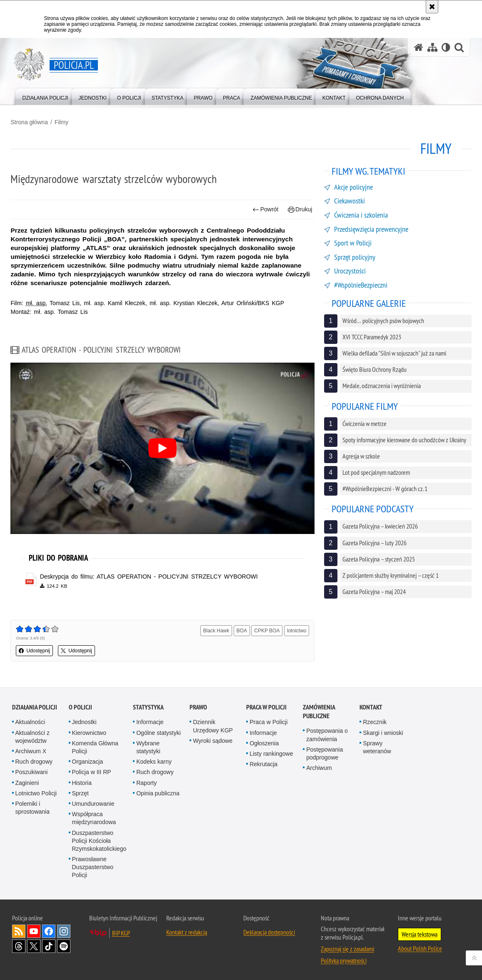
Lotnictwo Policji (36, 791)
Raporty (146, 781)
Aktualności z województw (32, 735)
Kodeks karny (154, 760)
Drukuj (300, 209)
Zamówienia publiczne (319, 710)
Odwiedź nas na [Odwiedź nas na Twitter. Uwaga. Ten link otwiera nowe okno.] (34, 944)
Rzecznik (375, 720)
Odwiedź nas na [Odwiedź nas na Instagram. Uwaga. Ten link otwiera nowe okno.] (64, 929)
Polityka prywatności (344, 958)
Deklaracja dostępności (269, 930)
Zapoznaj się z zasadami (347, 947)
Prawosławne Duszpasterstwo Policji (93, 865)
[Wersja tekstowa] (446, 47)
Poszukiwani (32, 770)
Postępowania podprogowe (325, 752)
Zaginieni (27, 781)
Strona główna (31, 121)
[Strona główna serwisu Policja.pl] (419, 47)
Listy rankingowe (271, 752)
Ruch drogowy (34, 760)
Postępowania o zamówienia (327, 733)
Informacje (150, 720)
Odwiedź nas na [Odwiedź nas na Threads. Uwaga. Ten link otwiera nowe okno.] (19, 944)
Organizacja (88, 760)
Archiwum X (31, 749)
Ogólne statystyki (159, 731)
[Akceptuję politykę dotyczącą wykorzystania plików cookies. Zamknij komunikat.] (432, 7)
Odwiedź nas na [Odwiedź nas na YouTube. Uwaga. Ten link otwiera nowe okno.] (34, 929)
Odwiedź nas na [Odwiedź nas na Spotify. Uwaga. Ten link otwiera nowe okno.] (64, 944)
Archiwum (319, 766)
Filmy (63, 121)
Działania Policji (35, 706)
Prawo (198, 706)
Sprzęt (80, 791)
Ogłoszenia (264, 742)
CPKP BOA (266, 630)
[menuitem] (45, 96)
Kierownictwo (89, 731)
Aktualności (30, 720)
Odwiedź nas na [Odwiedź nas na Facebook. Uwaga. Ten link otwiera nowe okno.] (49, 929)
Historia (82, 781)
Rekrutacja (263, 762)
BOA (241, 630)
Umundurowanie (93, 802)
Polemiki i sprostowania (33, 806)
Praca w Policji (266, 706)
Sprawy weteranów (377, 746)
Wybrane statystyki (148, 746)
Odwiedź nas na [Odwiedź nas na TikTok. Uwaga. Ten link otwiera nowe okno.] (49, 944)
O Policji (80, 706)
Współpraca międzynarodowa (94, 816)
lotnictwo (296, 630)
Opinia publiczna (158, 791)
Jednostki (84, 720)
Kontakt (371, 706)
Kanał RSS (19, 929)
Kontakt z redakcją (187, 930)
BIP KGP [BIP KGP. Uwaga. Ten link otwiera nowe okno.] (121, 931)
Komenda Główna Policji (95, 746)
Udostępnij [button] (36, 650)
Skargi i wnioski (383, 731)
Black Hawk (216, 630)
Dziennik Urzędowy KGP (213, 724)
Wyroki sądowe (213, 739)
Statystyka (148, 706)
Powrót (265, 209)
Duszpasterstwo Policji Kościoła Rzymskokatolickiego (99, 839)
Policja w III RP (92, 770)
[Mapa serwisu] (432, 47)
